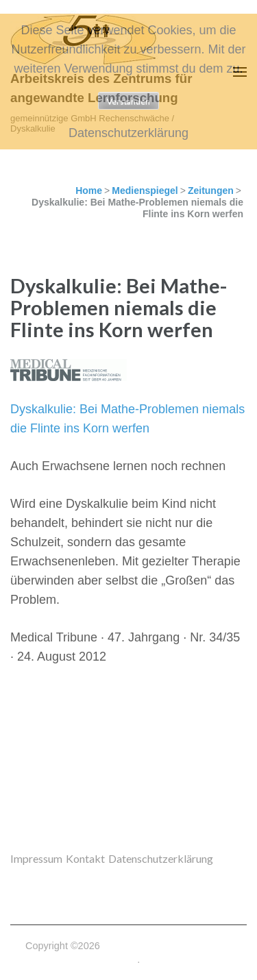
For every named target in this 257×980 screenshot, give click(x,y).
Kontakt (85, 858)
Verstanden (128, 101)
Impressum (36, 858)
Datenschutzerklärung (161, 858)
